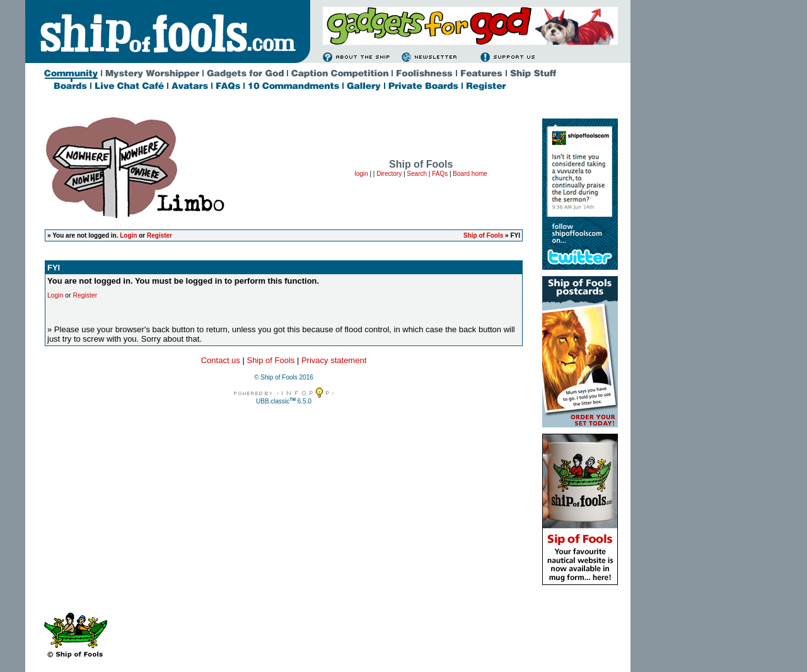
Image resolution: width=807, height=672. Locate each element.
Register (160, 235)
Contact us (221, 360)
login (361, 174)
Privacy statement (334, 360)
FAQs (440, 174)
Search (417, 174)
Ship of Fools (483, 235)
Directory (389, 174)
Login (128, 235)
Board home (470, 174)
